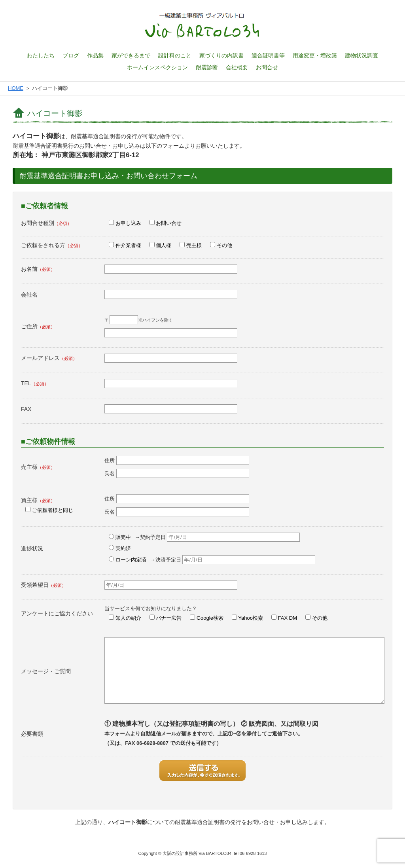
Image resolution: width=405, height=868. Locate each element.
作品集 (95, 55)
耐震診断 (207, 67)
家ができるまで (131, 55)
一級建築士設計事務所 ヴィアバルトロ (202, 26)
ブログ (71, 55)
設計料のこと (175, 55)
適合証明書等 (268, 55)
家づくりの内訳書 (221, 55)
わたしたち (41, 55)
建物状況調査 (361, 55)
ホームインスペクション (157, 67)
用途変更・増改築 (315, 55)
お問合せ (267, 67)
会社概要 (237, 67)
